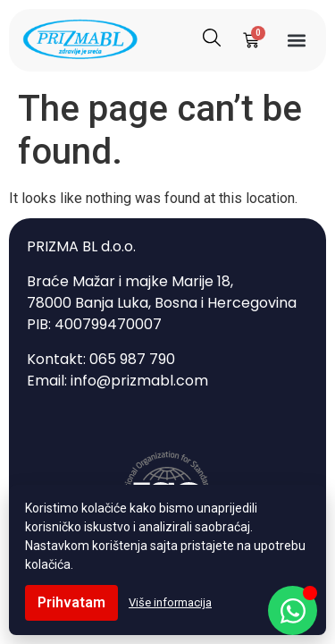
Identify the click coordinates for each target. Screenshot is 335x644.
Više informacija (170, 602)
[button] (296, 41)
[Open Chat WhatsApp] (293, 610)
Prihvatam (71, 602)
